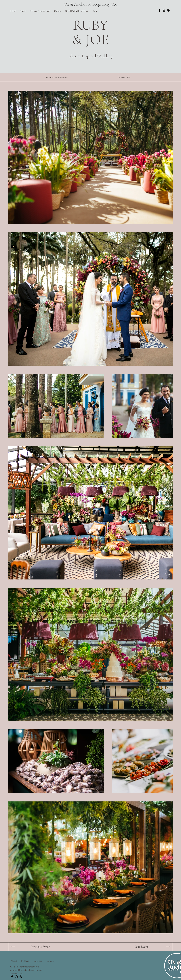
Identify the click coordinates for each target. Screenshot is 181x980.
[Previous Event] (40, 947)
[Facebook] (160, 10)
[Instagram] (164, 10)
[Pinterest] (168, 10)
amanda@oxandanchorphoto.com (26, 970)
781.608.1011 (17, 973)
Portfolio (25, 961)
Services (38, 961)
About (14, 961)
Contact (51, 961)
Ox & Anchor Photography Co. (90, 4)
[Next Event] (141, 947)
